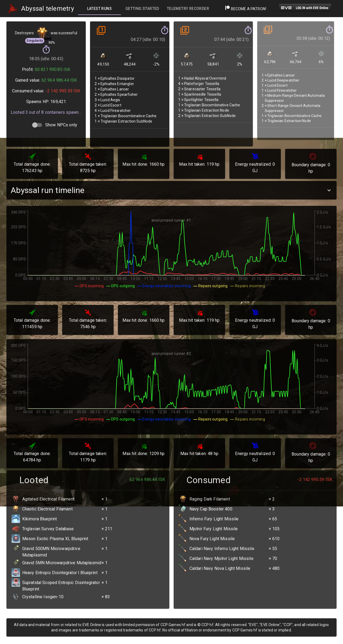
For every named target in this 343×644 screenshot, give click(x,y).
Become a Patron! (246, 9)
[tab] (99, 9)
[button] (171, 190)
